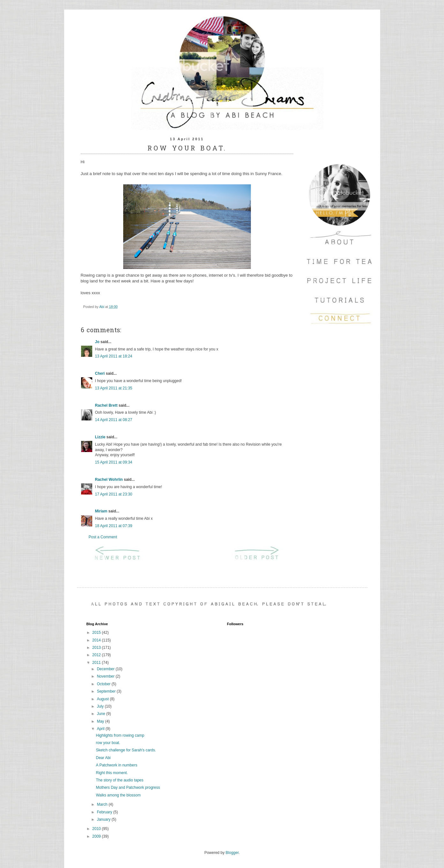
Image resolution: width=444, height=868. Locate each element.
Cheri (100, 373)
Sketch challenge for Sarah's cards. (126, 750)
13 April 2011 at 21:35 (114, 388)
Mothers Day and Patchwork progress (128, 787)
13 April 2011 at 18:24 (114, 356)
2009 (97, 836)
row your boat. (108, 743)
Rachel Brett (106, 405)
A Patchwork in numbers (116, 765)
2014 (97, 640)
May (101, 721)
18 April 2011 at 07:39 (114, 526)
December (106, 669)
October (104, 684)
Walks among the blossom (118, 795)
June (101, 714)
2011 (97, 663)
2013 (97, 648)
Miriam (101, 511)
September (107, 691)
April (101, 729)
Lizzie (100, 437)
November (106, 676)
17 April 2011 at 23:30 (114, 494)
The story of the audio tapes (120, 780)
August (103, 699)
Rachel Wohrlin (109, 480)
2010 (97, 829)
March (103, 804)
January (104, 819)
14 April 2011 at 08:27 (114, 420)
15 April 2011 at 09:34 (114, 462)
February (105, 812)
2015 (97, 633)
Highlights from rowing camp (120, 735)
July (101, 706)
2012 (97, 655)
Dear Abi (103, 758)
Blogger (232, 853)
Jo (97, 342)
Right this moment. (112, 773)
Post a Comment (103, 537)
